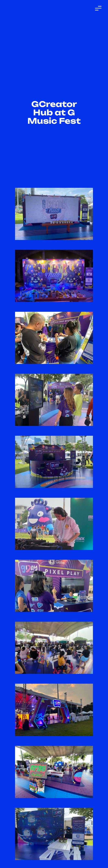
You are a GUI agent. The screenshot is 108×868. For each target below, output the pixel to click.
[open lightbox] (54, 214)
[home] (25, 8)
